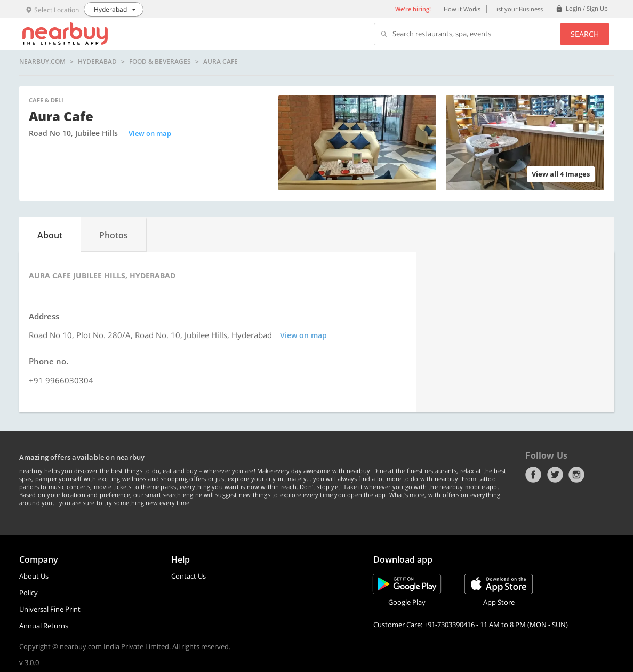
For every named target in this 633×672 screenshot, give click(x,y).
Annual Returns (44, 626)
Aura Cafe (221, 62)
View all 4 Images (561, 174)
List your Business (518, 9)
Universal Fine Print (50, 609)
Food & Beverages (160, 62)
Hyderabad (97, 62)
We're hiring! (413, 9)
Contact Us (189, 576)
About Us (34, 576)
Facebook (533, 475)
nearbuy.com (42, 62)
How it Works (462, 9)
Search (585, 34)
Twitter (555, 475)
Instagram (576, 475)
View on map (150, 133)
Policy (29, 593)
